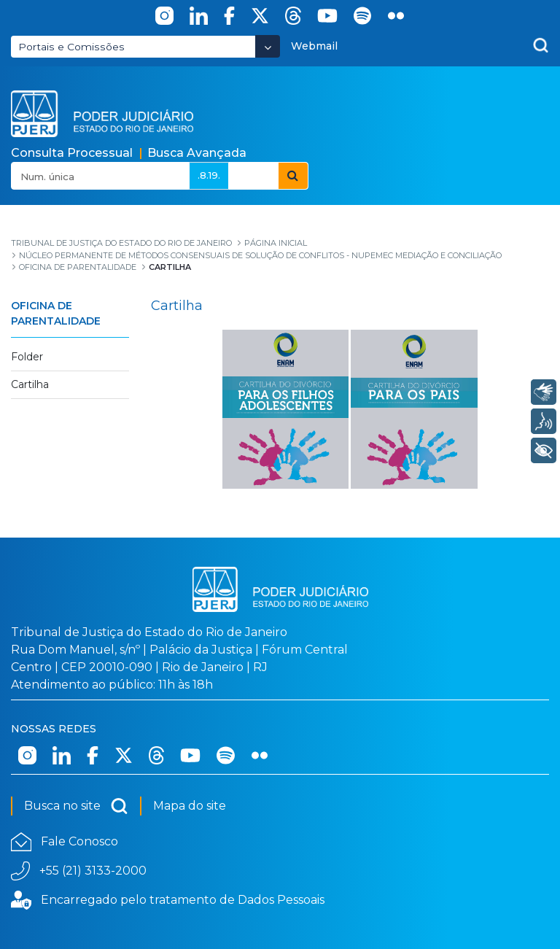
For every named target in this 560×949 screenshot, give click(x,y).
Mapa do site (190, 806)
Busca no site (76, 806)
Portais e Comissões (71, 47)
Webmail (314, 46)
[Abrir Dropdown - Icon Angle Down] (268, 46)
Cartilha (30, 384)
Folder (27, 357)
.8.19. (209, 175)
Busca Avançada (197, 153)
